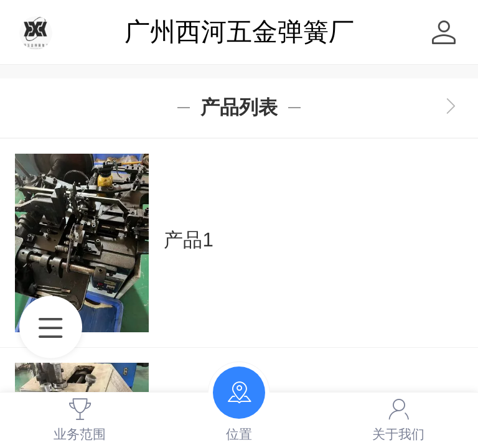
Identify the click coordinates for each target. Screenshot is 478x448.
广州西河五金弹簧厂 (239, 32)
